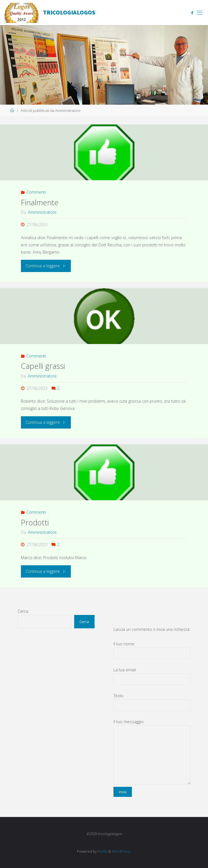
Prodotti (35, 522)
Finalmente (40, 202)
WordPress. (121, 851)
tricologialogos (69, 12)
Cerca (23, 611)
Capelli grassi (43, 366)
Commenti (36, 192)
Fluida (102, 851)
